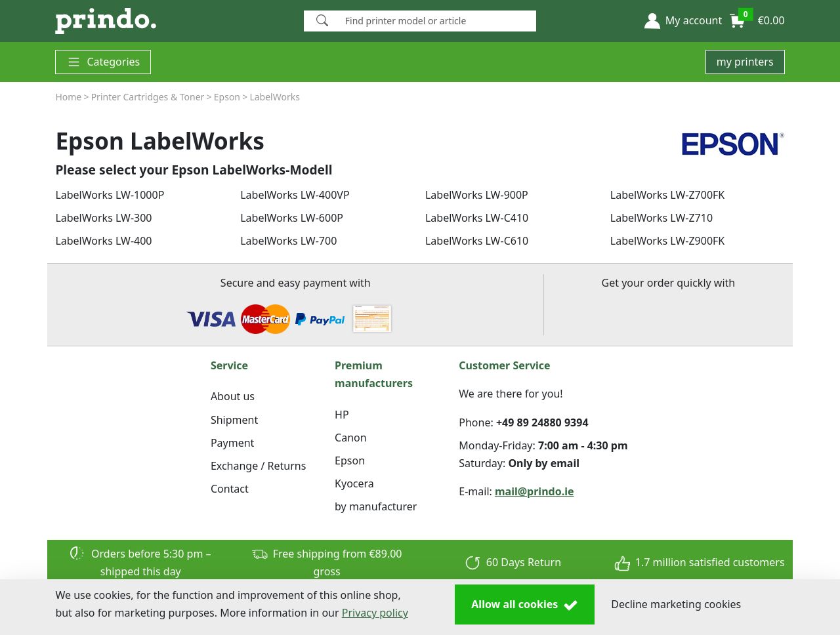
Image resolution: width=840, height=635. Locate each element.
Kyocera (354, 483)
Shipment (234, 420)
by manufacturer (376, 506)
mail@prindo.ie (535, 491)
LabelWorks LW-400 (103, 241)
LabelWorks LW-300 (103, 218)
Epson (350, 461)
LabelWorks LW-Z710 (661, 218)
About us (233, 396)
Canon (351, 438)
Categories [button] (103, 62)
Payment (232, 443)
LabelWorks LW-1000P (110, 195)
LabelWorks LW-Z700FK (667, 195)
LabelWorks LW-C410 (477, 218)
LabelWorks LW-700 (288, 241)
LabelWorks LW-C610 (477, 241)
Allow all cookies (525, 605)
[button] (683, 21)
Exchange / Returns (258, 466)
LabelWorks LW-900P (477, 195)
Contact (230, 489)
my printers (745, 62)
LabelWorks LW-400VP (295, 195)
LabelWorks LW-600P (292, 218)
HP (342, 415)
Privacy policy (375, 613)
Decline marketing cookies (676, 604)
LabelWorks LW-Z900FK (667, 241)
